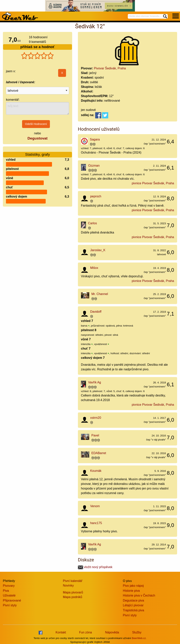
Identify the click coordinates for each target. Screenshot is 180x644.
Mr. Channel (100, 294)
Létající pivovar (133, 605)
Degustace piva (133, 600)
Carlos (92, 223)
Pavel (95, 435)
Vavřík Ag (95, 382)
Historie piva (131, 591)
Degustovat (37, 138)
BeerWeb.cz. (139, 638)
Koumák (96, 471)
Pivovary (9, 586)
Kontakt (61, 632)
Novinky (68, 585)
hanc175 (96, 523)
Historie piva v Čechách (139, 595)
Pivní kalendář (73, 581)
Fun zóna (85, 632)
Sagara (95, 139)
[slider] (37, 56)
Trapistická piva (133, 610)
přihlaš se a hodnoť (38, 47)
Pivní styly (10, 605)
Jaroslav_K (98, 250)
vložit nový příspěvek (95, 567)
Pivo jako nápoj (133, 586)
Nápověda (112, 632)
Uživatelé (9, 595)
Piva (6, 591)
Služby (137, 632)
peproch (96, 196)
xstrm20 (96, 418)
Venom (95, 506)
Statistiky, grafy (38, 152)
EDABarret (99, 453)
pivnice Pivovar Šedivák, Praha (153, 183)
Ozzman (94, 166)
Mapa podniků (73, 597)
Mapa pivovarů (73, 592)
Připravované (12, 600)
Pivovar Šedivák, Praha (110, 68)
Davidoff (96, 312)
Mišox (94, 268)
